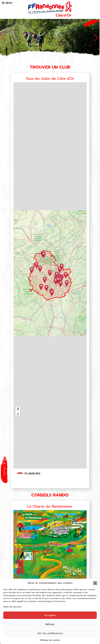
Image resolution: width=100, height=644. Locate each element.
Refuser (50, 624)
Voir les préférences (50, 633)
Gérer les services (12, 607)
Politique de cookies (50, 640)
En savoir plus (34, 473)
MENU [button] (7, 3)
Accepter (50, 615)
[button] (95, 583)
